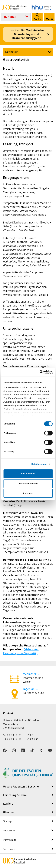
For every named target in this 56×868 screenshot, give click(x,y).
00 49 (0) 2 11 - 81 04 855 (22, 739)
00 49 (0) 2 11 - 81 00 (20, 735)
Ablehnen (28, 493)
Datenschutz (10, 840)
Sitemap (7, 821)
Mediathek (30, 674)
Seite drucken (10, 849)
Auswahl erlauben (28, 483)
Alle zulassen (28, 474)
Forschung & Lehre (15, 795)
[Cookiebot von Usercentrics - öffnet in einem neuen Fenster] (40, 372)
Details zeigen (39, 464)
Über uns (9, 812)
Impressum (9, 831)
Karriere (8, 804)
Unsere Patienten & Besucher (21, 786)
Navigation (12, 52)
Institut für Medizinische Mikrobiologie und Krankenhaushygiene (27, 34)
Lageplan (29, 689)
